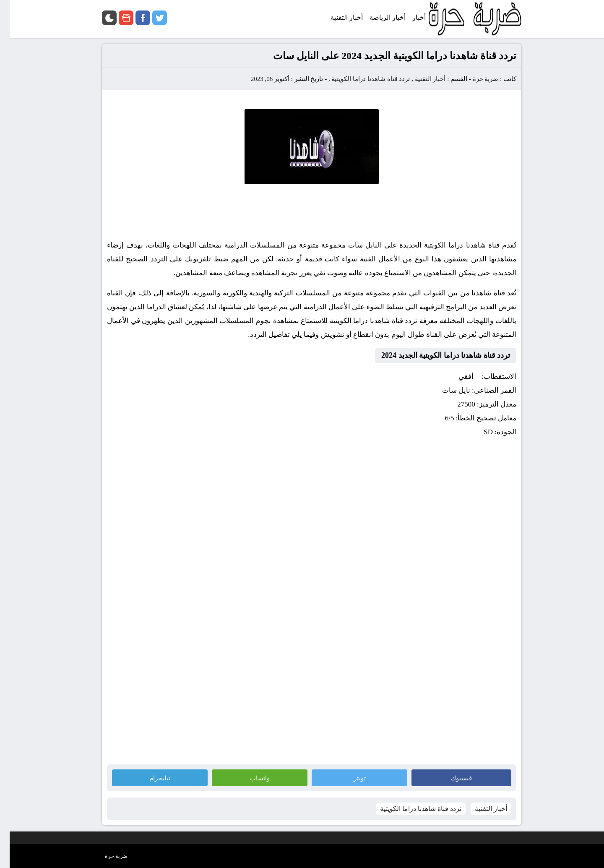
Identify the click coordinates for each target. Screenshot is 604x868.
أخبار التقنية (421, 79)
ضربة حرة (475, 79)
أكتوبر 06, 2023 (260, 79)
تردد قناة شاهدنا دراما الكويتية (361, 79)
